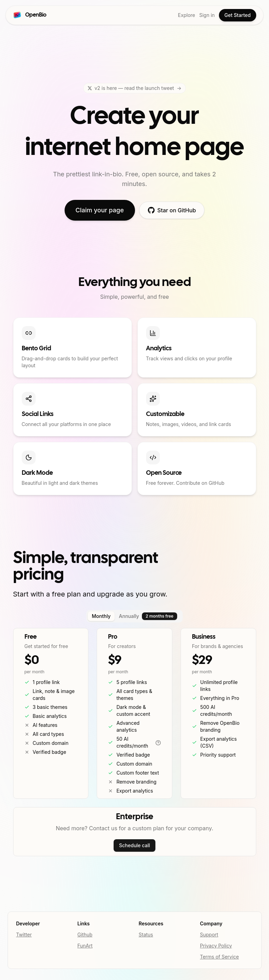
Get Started (238, 15)
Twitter (24, 935)
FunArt (85, 946)
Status (146, 935)
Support (209, 935)
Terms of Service (219, 957)
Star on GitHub (172, 210)
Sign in (207, 15)
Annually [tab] (148, 616)
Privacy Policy (216, 946)
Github (85, 935)
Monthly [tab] (101, 616)
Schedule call (135, 845)
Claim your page (100, 210)
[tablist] (134, 616)
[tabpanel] (135, 713)
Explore (186, 15)
